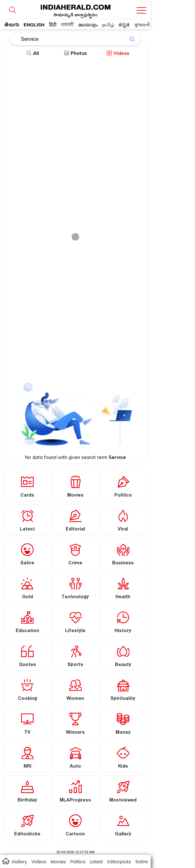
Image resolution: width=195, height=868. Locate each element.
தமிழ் (108, 25)
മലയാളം (88, 25)
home (5, 861)
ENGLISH (34, 25)
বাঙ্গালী (67, 25)
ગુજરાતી (142, 25)
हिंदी (53, 25)
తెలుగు (12, 26)
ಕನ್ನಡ (124, 25)
